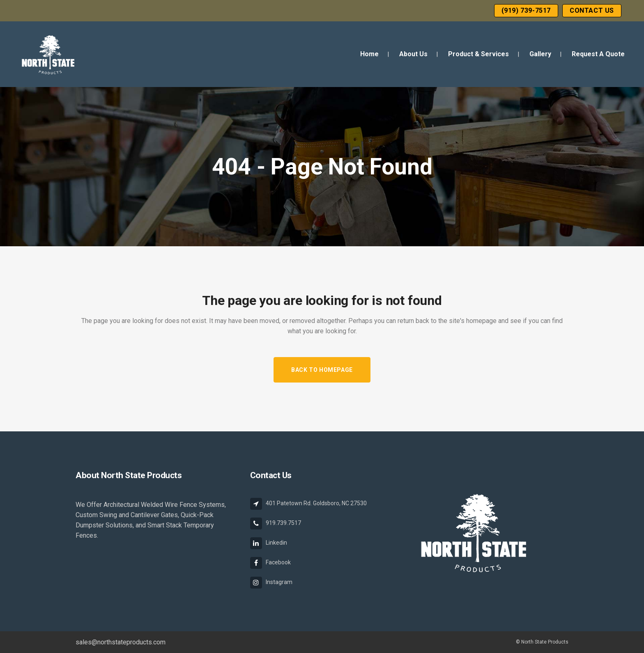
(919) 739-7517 (526, 10)
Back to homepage (322, 370)
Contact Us (592, 10)
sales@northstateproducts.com (121, 642)
